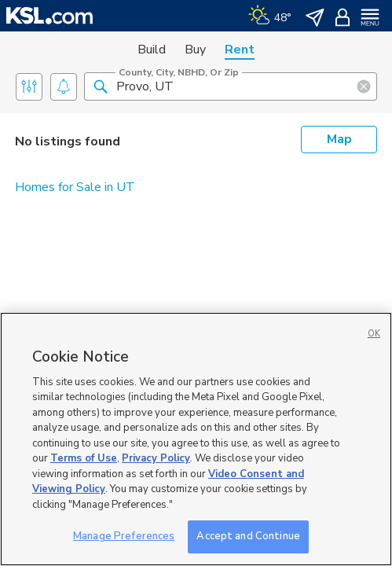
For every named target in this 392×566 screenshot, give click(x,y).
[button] (101, 86)
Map (339, 139)
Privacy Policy (156, 458)
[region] (196, 439)
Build (152, 50)
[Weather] (270, 16)
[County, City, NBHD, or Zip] (231, 86)
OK (374, 334)
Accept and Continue (248, 536)
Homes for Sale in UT (75, 187)
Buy (195, 50)
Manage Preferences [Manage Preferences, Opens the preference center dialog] (124, 536)
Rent (240, 50)
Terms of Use (84, 458)
